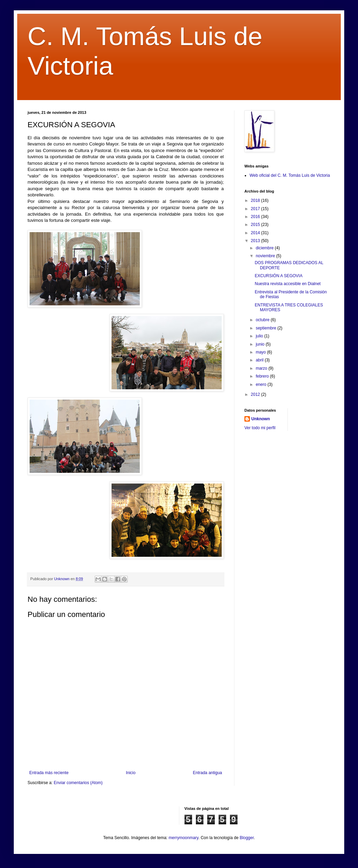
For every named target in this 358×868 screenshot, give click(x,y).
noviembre (266, 256)
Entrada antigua (207, 773)
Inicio (131, 773)
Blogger (247, 838)
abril (260, 360)
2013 (256, 241)
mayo (261, 352)
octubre (263, 320)
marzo (262, 368)
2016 (256, 217)
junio (261, 344)
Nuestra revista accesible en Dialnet (288, 284)
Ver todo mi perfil (260, 428)
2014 (256, 233)
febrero (263, 376)
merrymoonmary (183, 838)
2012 (256, 394)
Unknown (261, 419)
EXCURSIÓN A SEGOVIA (279, 276)
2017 (256, 209)
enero (262, 384)
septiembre (267, 328)
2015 (256, 225)
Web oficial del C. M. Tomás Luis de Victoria (290, 175)
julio (260, 336)
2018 (256, 200)
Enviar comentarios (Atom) (78, 783)
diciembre (265, 248)
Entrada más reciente (49, 773)
